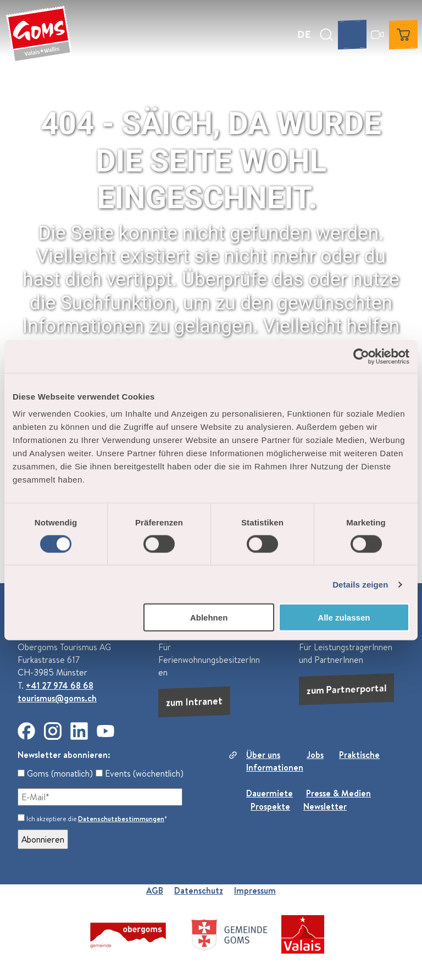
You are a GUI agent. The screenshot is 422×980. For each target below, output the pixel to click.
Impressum (255, 890)
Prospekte (270, 806)
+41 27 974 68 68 (60, 685)
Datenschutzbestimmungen (121, 819)
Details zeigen (360, 584)
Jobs (315, 755)
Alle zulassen (344, 618)
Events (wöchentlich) (140, 773)
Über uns (263, 755)
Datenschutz (199, 890)
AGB (155, 890)
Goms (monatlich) (55, 773)
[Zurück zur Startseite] (39, 35)
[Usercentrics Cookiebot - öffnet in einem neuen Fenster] (361, 356)
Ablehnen (209, 618)
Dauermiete (270, 793)
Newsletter (325, 806)
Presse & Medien (338, 793)
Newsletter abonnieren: (64, 755)
